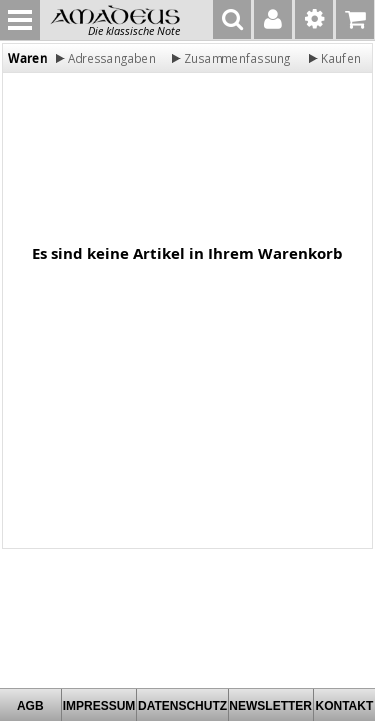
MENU (20, 20)
